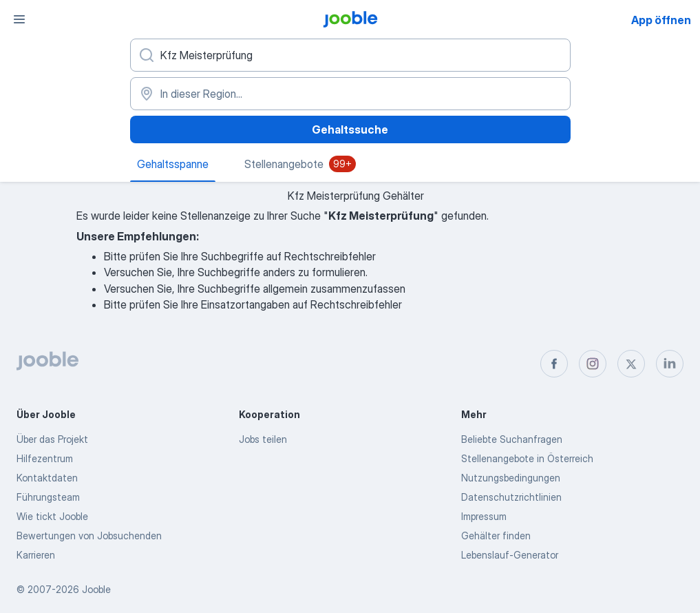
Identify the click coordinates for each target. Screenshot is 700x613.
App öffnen (661, 20)
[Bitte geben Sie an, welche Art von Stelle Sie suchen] (350, 55)
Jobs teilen (263, 439)
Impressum (484, 516)
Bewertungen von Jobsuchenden (89, 536)
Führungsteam (48, 497)
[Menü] (19, 19)
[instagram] (593, 364)
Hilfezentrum (45, 458)
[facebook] (554, 364)
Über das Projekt (52, 439)
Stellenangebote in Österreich (527, 458)
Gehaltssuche (350, 129)
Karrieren (36, 555)
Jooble (96, 589)
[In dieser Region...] (350, 94)
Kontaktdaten (47, 478)
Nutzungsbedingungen (511, 478)
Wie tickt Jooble (52, 516)
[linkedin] (670, 364)
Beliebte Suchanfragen (512, 439)
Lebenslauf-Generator (510, 555)
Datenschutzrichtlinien (511, 497)
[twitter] (631, 364)
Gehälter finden (496, 536)
